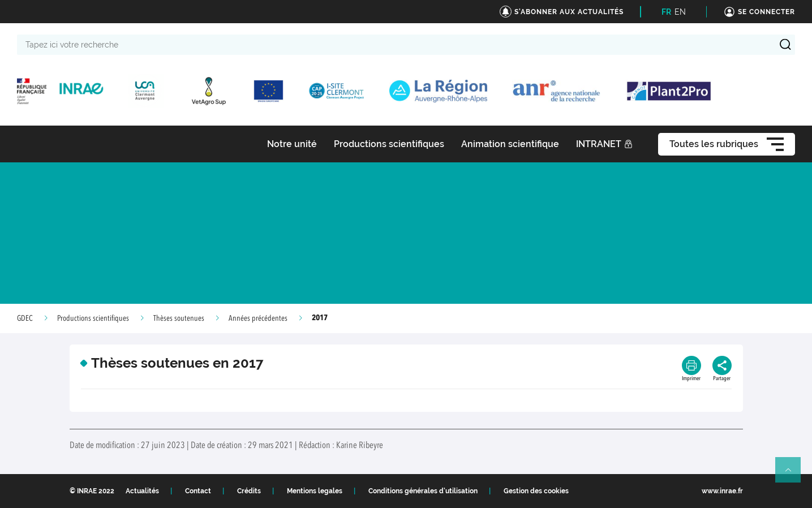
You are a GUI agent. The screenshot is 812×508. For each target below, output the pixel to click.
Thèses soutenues (179, 318)
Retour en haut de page (793, 475)
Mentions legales (315, 491)
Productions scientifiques (93, 318)
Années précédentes (258, 318)
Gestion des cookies (536, 491)
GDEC (25, 318)
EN (680, 12)
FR (666, 12)
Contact (198, 491)
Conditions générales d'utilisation (423, 491)
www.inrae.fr (722, 491)
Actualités (142, 491)
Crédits (249, 491)
